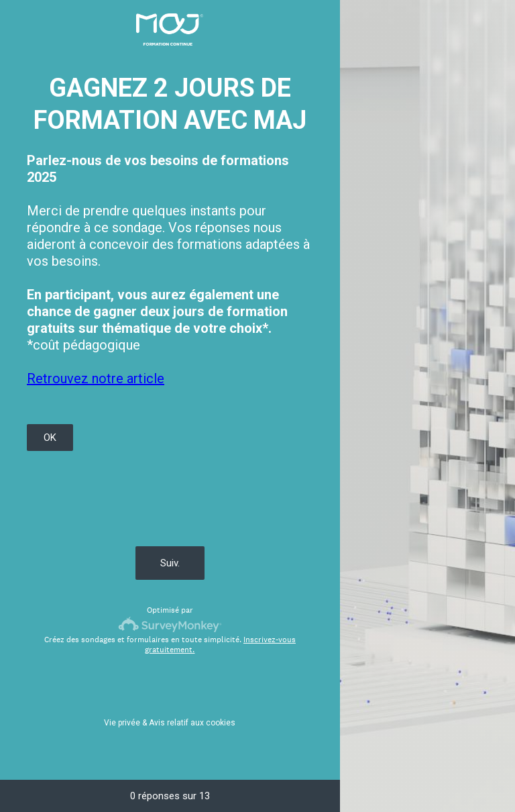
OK (50, 438)
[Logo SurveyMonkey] (170, 624)
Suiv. (170, 563)
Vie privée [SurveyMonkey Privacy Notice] (122, 723)
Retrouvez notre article (96, 378)
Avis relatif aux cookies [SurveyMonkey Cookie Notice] (192, 723)
